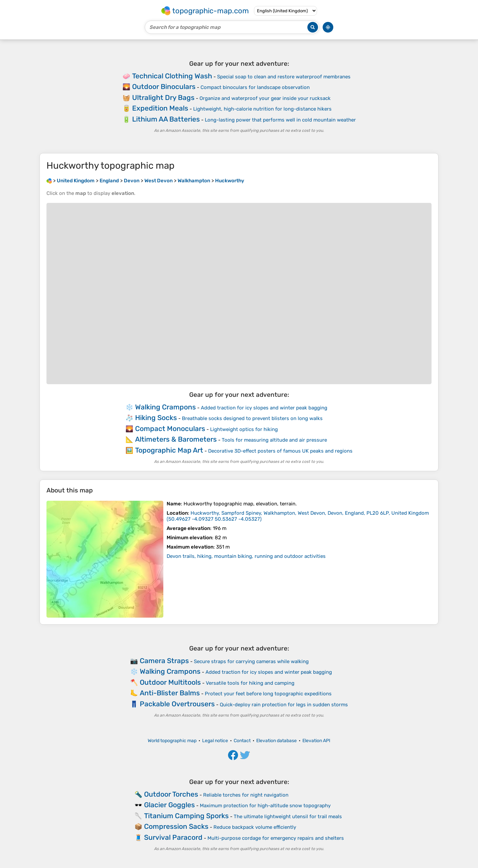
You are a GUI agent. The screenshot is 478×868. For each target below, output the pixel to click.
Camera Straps (164, 661)
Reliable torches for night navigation (246, 795)
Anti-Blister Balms (170, 693)
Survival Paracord (173, 837)
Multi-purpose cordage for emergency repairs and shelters (276, 838)
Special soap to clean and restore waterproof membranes (284, 77)
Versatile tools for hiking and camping (250, 683)
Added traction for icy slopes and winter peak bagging (264, 408)
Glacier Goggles (169, 805)
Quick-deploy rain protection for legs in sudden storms (284, 705)
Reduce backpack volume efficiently (255, 827)
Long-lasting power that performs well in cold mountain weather (280, 120)
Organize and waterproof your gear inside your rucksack (265, 98)
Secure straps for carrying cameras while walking (251, 661)
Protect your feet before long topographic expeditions (268, 694)
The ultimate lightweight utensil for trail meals (288, 817)
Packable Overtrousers (177, 704)
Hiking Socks (156, 418)
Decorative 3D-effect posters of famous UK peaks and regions (280, 451)
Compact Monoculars (170, 429)
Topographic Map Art (169, 450)
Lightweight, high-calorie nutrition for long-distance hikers (262, 109)
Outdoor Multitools (170, 682)
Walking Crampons (165, 407)
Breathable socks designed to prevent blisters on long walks (252, 418)
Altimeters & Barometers (176, 439)
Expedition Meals (160, 108)
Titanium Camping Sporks (186, 816)
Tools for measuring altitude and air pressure (274, 440)
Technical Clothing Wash (172, 76)
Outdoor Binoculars (164, 87)
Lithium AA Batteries (166, 119)
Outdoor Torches (171, 794)
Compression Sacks (176, 826)
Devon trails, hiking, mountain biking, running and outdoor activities (246, 556)
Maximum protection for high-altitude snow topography (265, 806)
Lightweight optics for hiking (244, 429)
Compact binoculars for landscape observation (255, 87)
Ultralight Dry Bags (163, 97)
